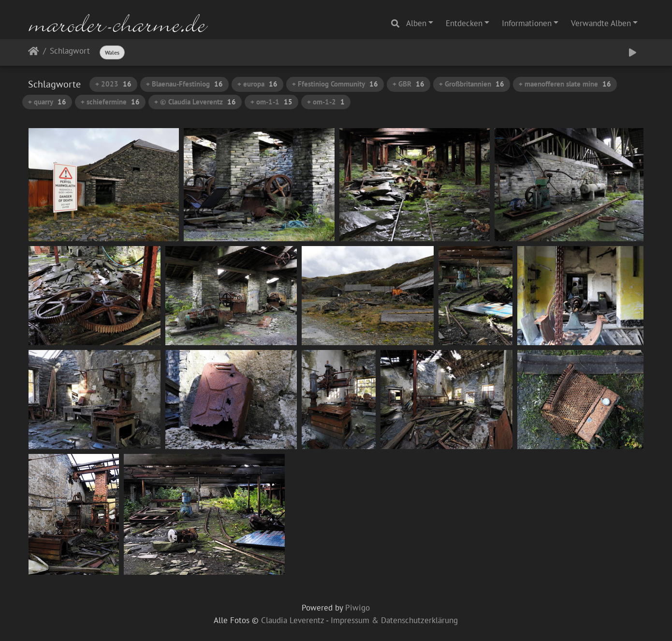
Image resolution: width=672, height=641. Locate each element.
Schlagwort (70, 51)
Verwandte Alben (601, 23)
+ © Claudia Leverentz (195, 102)
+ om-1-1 (271, 102)
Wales (112, 52)
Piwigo (358, 608)
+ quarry (47, 102)
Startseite (34, 53)
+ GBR (409, 84)
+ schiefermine (110, 102)
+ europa (257, 84)
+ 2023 (113, 84)
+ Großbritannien (472, 84)
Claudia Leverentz (292, 620)
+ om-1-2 (326, 102)
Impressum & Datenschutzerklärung (394, 620)
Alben (416, 23)
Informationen (527, 23)
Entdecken (464, 23)
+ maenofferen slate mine (565, 84)
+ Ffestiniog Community (335, 84)
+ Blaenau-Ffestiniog (184, 84)
